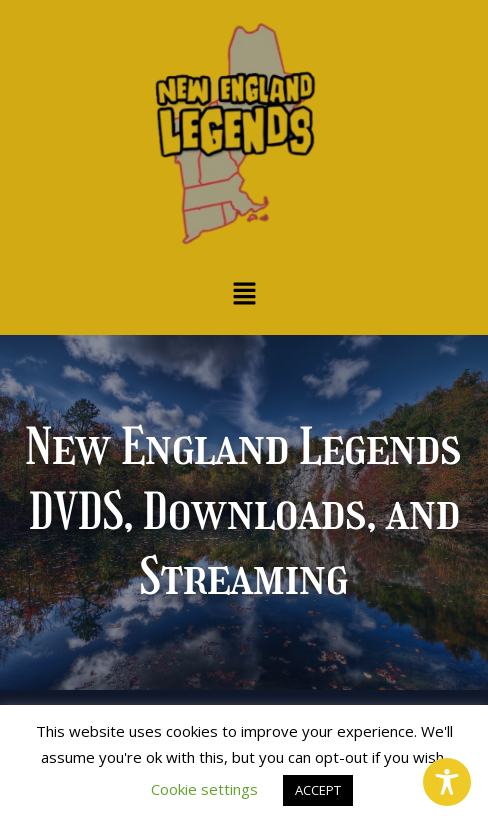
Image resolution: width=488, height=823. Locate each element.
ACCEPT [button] (318, 790)
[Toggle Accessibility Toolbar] (447, 782)
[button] (244, 294)
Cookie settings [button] (204, 789)
